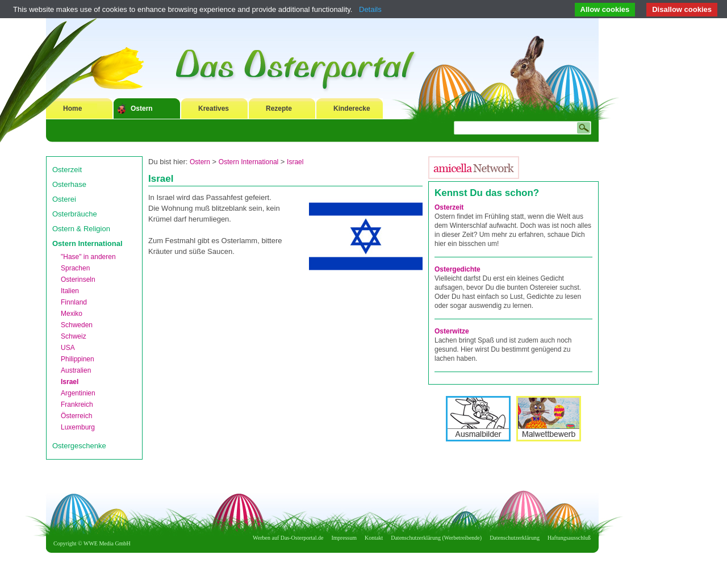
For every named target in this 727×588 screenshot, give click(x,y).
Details (370, 9)
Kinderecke (352, 109)
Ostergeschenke (79, 446)
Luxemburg (78, 427)
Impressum (344, 538)
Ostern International (87, 243)
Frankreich (77, 404)
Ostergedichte (457, 269)
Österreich (76, 416)
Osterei (64, 199)
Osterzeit (67, 170)
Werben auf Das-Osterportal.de (288, 538)
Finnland (74, 302)
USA (68, 348)
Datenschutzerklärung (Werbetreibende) (436, 538)
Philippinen (78, 359)
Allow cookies (605, 9)
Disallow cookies (682, 9)
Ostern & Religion (81, 229)
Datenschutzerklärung (515, 538)
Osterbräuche (75, 214)
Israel (70, 382)
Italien (70, 291)
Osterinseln (78, 280)
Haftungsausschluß (569, 538)
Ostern (142, 109)
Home (72, 109)
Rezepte (279, 109)
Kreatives (214, 109)
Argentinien (78, 393)
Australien (76, 370)
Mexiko (72, 314)
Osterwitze (452, 331)
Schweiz (74, 336)
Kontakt (374, 538)
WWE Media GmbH (107, 543)
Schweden (77, 325)
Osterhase (69, 184)
